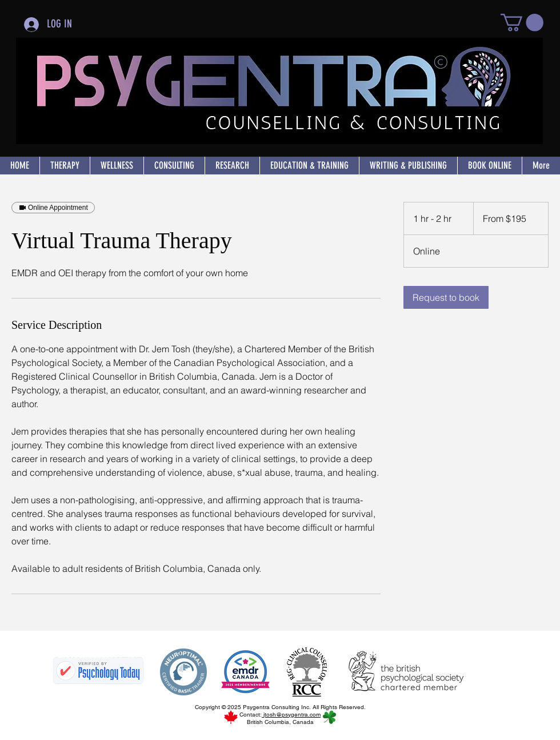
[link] (446, 297)
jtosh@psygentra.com (291, 715)
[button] (522, 23)
